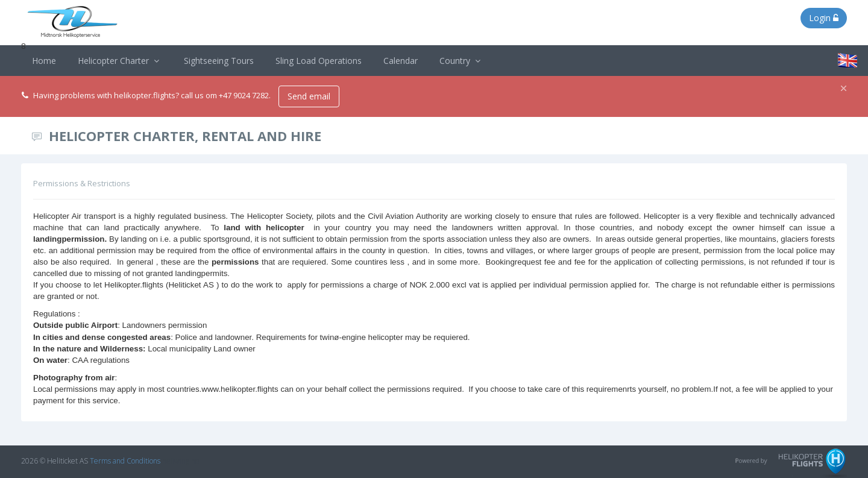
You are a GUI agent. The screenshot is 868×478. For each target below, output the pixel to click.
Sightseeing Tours (219, 61)
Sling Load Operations (319, 61)
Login (824, 18)
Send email (309, 96)
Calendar (401, 61)
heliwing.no (181, 461)
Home (44, 61)
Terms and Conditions (125, 461)
